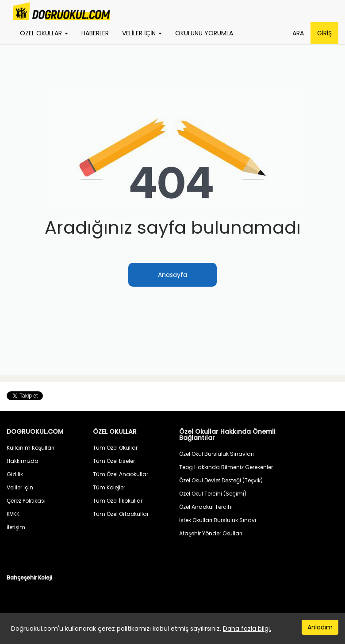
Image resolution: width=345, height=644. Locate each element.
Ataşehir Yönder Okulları (211, 533)
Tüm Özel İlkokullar (118, 501)
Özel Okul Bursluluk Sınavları (217, 454)
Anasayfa (172, 275)
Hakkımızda (23, 461)
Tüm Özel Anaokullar (121, 474)
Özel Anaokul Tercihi (206, 507)
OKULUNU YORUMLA (204, 33)
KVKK (13, 514)
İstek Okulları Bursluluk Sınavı (218, 520)
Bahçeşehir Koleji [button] (29, 578)
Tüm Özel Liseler (114, 461)
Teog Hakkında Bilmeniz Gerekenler (226, 467)
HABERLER (95, 33)
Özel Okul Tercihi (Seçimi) (213, 494)
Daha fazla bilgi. (247, 629)
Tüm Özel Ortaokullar (121, 514)
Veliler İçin (20, 487)
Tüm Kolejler (109, 487)
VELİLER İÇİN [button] (142, 33)
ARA (298, 33)
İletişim (16, 527)
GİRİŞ (324, 33)
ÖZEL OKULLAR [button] (44, 33)
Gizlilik (15, 474)
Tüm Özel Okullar (115, 448)
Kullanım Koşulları (31, 448)
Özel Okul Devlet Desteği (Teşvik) (221, 480)
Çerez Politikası (26, 501)
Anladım (320, 627)
